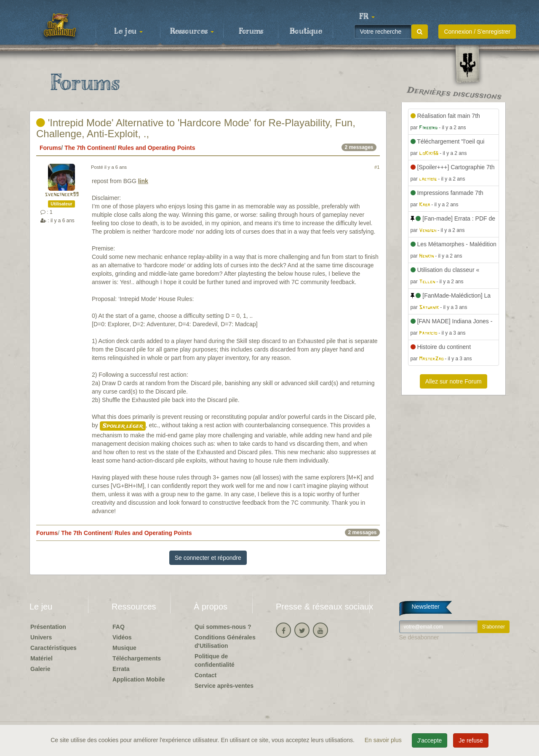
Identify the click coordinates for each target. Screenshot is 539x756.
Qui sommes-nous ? (223, 627)
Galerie (40, 669)
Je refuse (471, 740)
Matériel (41, 658)
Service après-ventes (224, 686)
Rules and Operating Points (157, 148)
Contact (205, 675)
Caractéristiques (53, 648)
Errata (121, 669)
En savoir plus (384, 740)
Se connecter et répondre (208, 558)
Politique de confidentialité (215, 660)
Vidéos (122, 637)
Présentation (48, 627)
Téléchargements (137, 658)
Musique (124, 648)
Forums (251, 32)
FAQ (119, 627)
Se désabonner (419, 637)
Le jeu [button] (128, 32)
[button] (367, 17)
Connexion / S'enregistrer (477, 32)
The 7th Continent (89, 148)
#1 (377, 167)
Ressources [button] (192, 32)
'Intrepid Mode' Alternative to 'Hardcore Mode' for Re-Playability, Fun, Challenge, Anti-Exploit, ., (196, 128)
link (143, 181)
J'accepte (430, 740)
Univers (41, 637)
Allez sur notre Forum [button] (454, 381)
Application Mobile (139, 679)
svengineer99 (62, 195)
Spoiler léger (123, 426)
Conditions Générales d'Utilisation (225, 642)
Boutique (306, 32)
